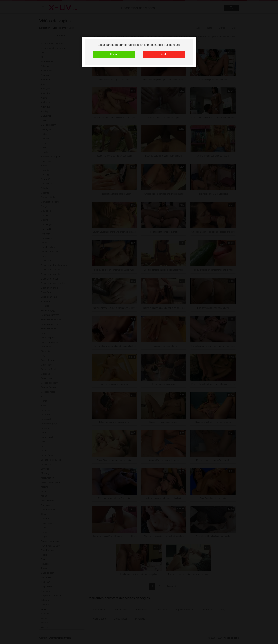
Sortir (164, 54)
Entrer (114, 54)
